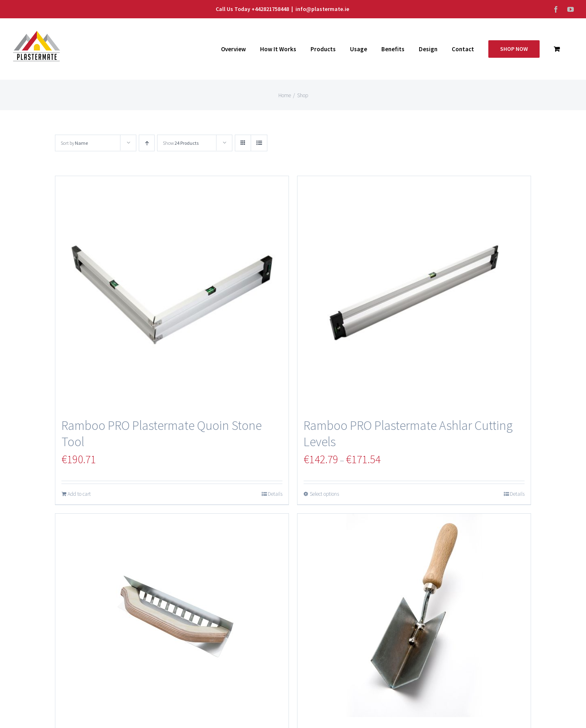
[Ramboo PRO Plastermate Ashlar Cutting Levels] (414, 293)
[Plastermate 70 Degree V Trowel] (414, 615)
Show (181, 143)
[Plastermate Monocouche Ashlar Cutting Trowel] (172, 615)
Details (275, 494)
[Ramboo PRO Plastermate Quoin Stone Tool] (172, 293)
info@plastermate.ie (322, 9)
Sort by (74, 143)
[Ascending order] (147, 143)
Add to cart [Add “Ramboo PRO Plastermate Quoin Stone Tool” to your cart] (79, 494)
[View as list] (259, 143)
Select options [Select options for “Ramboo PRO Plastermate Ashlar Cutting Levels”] (324, 494)
